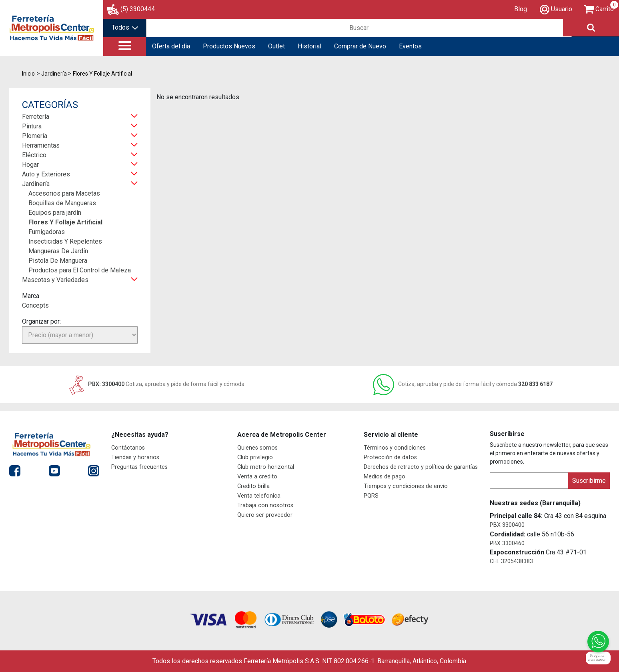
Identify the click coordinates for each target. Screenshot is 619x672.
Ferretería (36, 117)
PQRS (371, 496)
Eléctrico (34, 155)
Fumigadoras (47, 232)
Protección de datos (390, 457)
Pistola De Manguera (58, 261)
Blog (521, 9)
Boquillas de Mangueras (62, 203)
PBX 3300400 (507, 525)
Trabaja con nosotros (265, 505)
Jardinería (36, 184)
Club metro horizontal (266, 467)
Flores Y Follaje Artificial (65, 222)
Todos (125, 27)
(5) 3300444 (138, 9)
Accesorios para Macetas (64, 193)
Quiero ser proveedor (265, 515)
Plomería (35, 136)
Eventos (410, 46)
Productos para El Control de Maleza (80, 270)
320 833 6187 (463, 384)
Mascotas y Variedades (55, 280)
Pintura (32, 126)
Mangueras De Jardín (58, 251)
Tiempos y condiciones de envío (406, 486)
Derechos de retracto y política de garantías (421, 467)
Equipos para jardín (55, 213)
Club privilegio (255, 457)
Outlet (276, 46)
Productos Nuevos (229, 46)
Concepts (35, 305)
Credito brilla (253, 486)
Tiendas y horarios (135, 457)
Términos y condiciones (395, 448)
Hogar (30, 165)
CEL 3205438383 (511, 561)
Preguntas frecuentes (139, 467)
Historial (309, 46)
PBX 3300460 (507, 543)
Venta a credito (257, 477)
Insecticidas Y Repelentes (65, 241)
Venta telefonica (259, 496)
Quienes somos (257, 448)
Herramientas (41, 145)
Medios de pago (385, 477)
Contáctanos (128, 448)
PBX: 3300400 (156, 384)
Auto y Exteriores (46, 174)
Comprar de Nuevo (360, 46)
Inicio (28, 74)
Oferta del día (171, 46)
